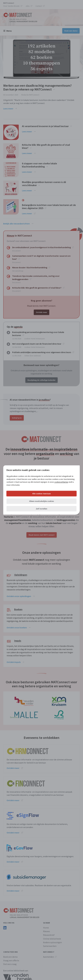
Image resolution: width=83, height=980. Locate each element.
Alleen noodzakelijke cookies (42, 501)
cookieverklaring (61, 482)
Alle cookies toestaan (41, 494)
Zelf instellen (41, 509)
